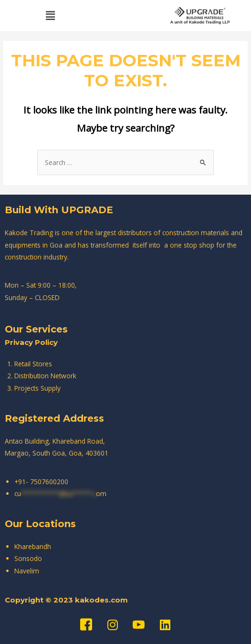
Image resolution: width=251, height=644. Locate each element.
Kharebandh (33, 546)
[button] (50, 15)
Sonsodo (28, 558)
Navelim (27, 571)
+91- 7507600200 (41, 482)
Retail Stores (33, 364)
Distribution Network (45, 376)
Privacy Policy (31, 342)
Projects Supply (37, 388)
